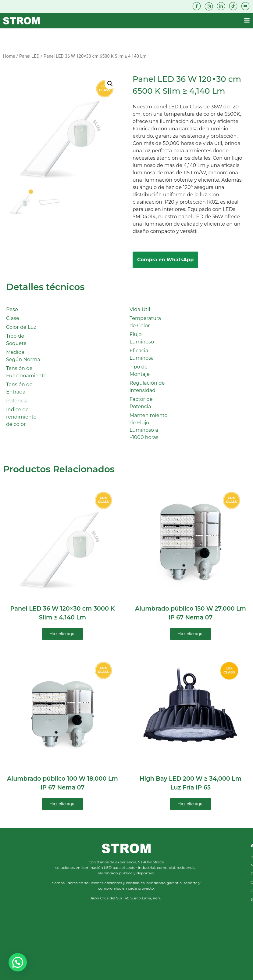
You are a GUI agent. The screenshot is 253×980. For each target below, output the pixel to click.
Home (9, 56)
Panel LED (29, 56)
